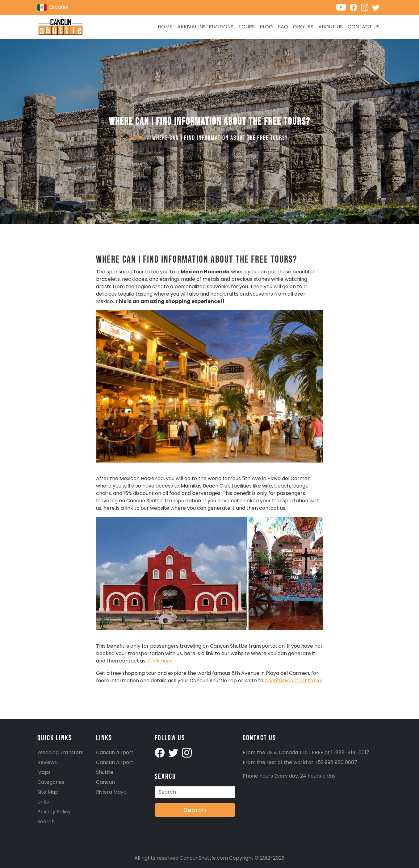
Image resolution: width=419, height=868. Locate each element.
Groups (303, 27)
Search (46, 822)
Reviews (47, 762)
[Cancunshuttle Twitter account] (377, 7)
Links (43, 802)
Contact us (364, 27)
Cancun (105, 782)
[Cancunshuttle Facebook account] (355, 7)
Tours (247, 27)
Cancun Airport (115, 752)
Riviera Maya (111, 792)
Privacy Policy (54, 812)
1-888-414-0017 (350, 752)
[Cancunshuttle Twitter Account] (174, 752)
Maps (44, 772)
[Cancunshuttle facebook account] (160, 752)
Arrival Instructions (205, 27)
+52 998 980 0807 (336, 762)
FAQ (283, 27)
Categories (51, 782)
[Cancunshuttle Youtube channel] (343, 7)
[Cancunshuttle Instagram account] (367, 7)
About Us (331, 27)
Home (165, 27)
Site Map (48, 792)
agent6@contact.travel (293, 681)
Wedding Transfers (60, 752)
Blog (266, 27)
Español (53, 7)
